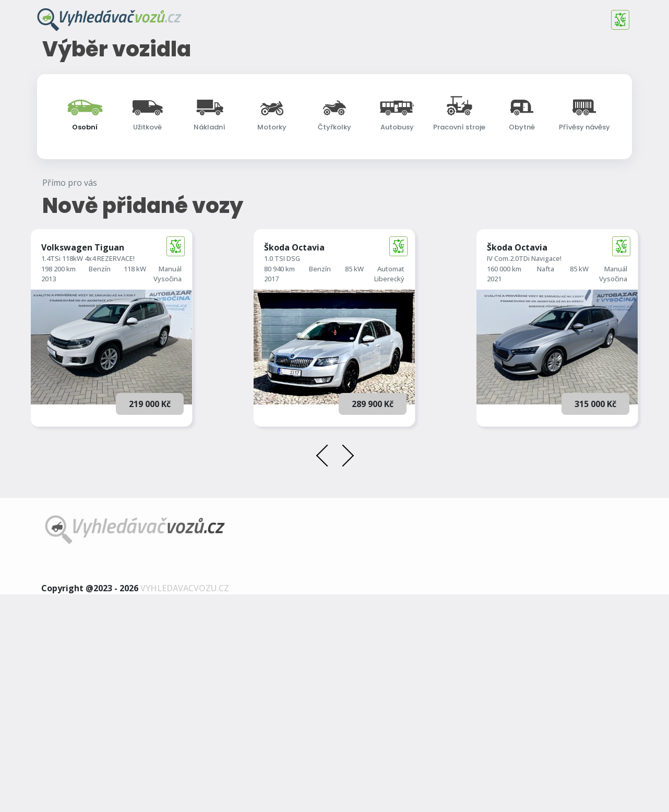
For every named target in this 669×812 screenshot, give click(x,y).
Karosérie (535, 254)
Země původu (541, 291)
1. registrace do (314, 290)
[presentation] (326, 675)
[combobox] (334, 219)
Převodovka (422, 291)
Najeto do (189, 290)
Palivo (413, 254)
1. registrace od (314, 254)
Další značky (76, 220)
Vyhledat (335, 346)
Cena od (69, 254)
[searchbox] (107, 220)
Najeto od (189, 254)
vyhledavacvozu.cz (185, 806)
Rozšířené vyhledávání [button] (337, 325)
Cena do (69, 290)
